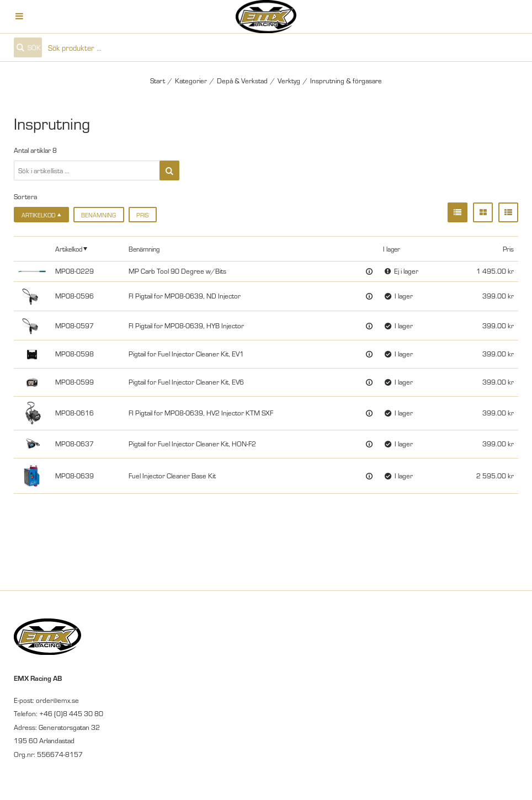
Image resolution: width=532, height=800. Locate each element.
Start (158, 81)
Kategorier (191, 81)
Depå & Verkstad (242, 81)
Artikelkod (69, 249)
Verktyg (289, 81)
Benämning (99, 215)
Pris (142, 215)
